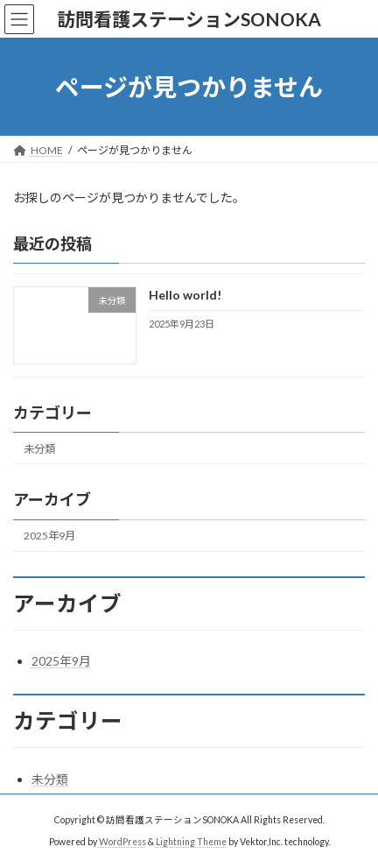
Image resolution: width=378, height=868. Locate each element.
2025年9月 (49, 536)
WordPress (122, 841)
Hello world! (185, 296)
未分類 (39, 449)
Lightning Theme (191, 841)
